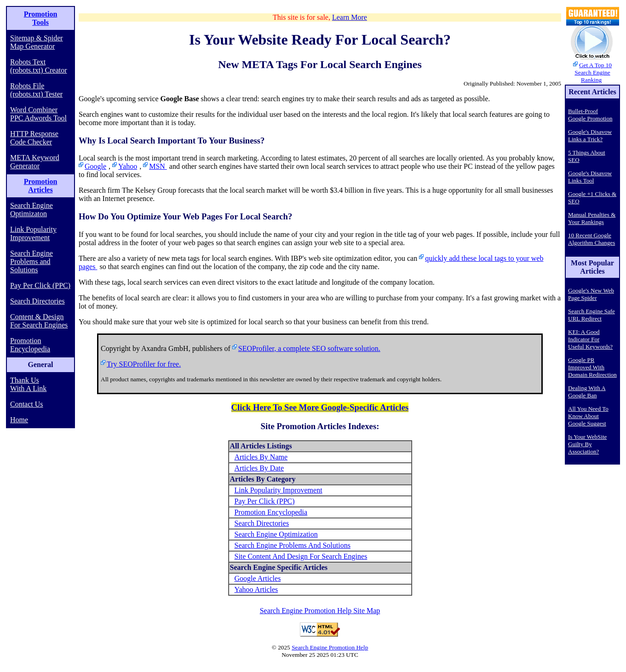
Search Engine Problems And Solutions (293, 545)
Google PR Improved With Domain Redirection (592, 367)
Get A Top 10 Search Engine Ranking (593, 72)
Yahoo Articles (256, 589)
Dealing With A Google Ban (587, 392)
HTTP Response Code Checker (34, 138)
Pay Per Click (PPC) (40, 285)
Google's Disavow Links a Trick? (590, 135)
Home (19, 420)
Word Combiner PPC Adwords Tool (38, 114)
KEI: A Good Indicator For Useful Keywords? (590, 339)
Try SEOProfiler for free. (144, 364)
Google (95, 166)
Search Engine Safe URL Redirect (592, 315)
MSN (158, 166)
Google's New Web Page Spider (591, 294)
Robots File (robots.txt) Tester (36, 90)
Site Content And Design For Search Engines (301, 556)
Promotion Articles (41, 186)
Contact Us (27, 404)
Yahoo (128, 166)
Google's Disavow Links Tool (590, 177)
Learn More (350, 17)
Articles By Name (261, 457)
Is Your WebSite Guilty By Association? (587, 444)
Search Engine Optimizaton (32, 210)
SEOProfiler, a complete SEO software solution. (309, 348)
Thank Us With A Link (28, 384)
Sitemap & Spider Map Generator (37, 42)
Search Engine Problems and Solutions (32, 261)
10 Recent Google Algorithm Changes (592, 239)
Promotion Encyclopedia (30, 345)
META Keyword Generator (35, 162)
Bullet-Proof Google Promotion (590, 115)
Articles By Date (259, 468)
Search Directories (37, 301)
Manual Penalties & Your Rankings (592, 218)
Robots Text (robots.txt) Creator (39, 66)
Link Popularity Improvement (33, 233)
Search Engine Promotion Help (330, 647)
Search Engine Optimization (276, 534)
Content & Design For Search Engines (39, 321)
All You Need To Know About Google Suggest (588, 416)
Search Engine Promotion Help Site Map (320, 611)
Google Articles (258, 578)
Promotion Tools (41, 18)
